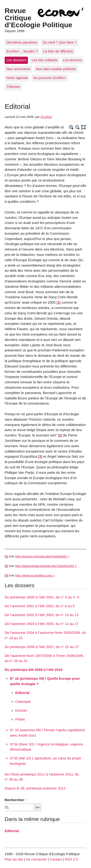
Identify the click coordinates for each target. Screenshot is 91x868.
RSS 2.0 (71, 859)
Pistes (20, 719)
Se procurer (50, 78)
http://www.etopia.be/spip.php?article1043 (45, 566)
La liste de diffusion (58, 51)
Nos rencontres (19, 69)
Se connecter (37, 859)
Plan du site (14, 859)
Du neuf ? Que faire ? (59, 42)
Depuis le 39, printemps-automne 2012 (35, 788)
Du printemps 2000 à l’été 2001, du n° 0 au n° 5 (42, 597)
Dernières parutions (22, 42)
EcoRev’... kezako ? (22, 51)
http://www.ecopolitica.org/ (34, 575)
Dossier (21, 710)
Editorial (22, 693)
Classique (23, 702)
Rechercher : (15, 800)
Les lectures (73, 60)
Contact (56, 859)
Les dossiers (16, 60)
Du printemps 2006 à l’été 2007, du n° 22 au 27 (42, 647)
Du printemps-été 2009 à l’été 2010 (34, 670)
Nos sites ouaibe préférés (56, 69)
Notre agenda (17, 78)
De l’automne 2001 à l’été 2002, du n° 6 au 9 (40, 606)
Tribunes (13, 87)
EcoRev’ (46, 117)
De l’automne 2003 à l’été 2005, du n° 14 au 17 (42, 624)
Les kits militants (45, 60)
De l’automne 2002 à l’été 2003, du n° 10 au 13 (42, 615)
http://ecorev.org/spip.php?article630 (41, 556)
